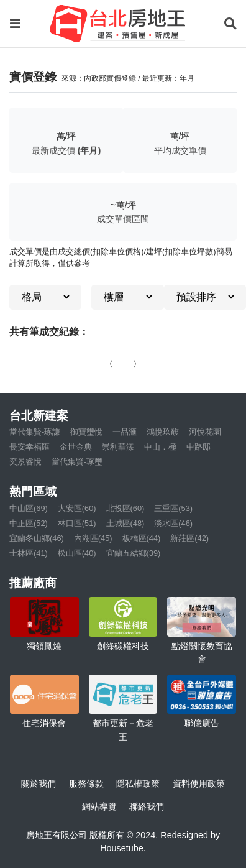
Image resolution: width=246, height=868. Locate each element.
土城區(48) (125, 523)
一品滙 (125, 432)
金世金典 (76, 447)
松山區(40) (77, 553)
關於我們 (39, 783)
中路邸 (198, 447)
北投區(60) (125, 508)
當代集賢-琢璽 (77, 462)
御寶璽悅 (86, 432)
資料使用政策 (199, 783)
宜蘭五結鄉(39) (134, 553)
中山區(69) (29, 508)
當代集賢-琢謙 (35, 432)
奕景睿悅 (25, 462)
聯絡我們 (147, 806)
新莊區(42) (189, 538)
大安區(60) (77, 508)
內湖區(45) (93, 538)
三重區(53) (173, 508)
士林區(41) (29, 553)
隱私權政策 (138, 783)
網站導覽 (99, 806)
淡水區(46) (173, 523)
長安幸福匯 (30, 447)
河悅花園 (205, 432)
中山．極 (160, 447)
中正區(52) (29, 523)
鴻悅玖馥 (163, 432)
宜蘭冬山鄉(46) (37, 538)
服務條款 (86, 783)
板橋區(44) (142, 538)
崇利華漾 (118, 447)
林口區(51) (77, 523)
